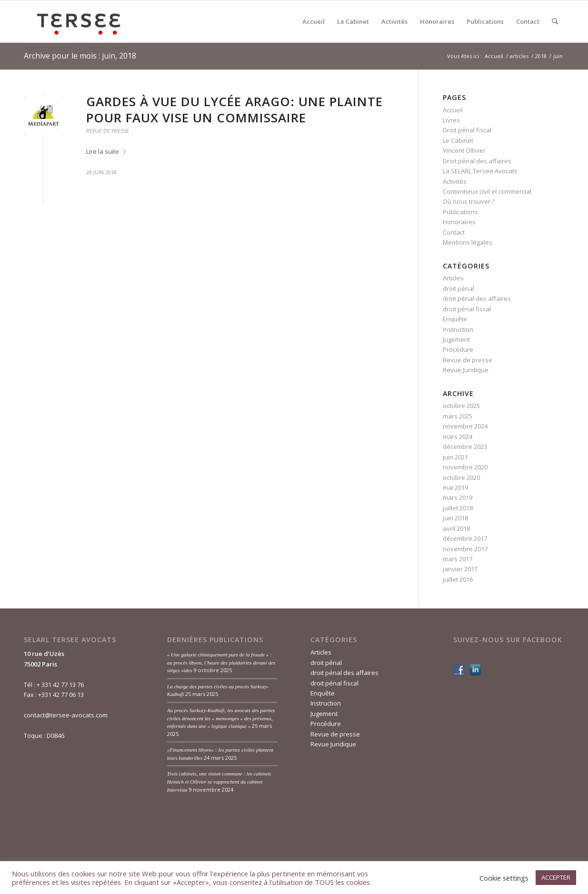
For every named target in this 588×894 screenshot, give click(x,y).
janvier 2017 (460, 569)
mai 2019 (455, 487)
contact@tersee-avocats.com (66, 715)
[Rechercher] (555, 21)
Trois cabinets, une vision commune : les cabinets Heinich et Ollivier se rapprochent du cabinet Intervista (219, 781)
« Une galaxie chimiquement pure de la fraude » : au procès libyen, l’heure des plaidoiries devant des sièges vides (221, 662)
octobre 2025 (461, 406)
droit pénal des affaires (477, 298)
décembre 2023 (465, 447)
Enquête (455, 319)
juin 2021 (455, 457)
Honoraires (459, 222)
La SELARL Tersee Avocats (480, 171)
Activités (455, 181)
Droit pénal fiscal (467, 130)
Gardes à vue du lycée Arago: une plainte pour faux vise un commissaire (234, 109)
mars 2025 (458, 416)
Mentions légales (468, 242)
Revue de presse (108, 131)
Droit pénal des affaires (477, 161)
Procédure (458, 349)
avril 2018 (456, 528)
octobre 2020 (461, 477)
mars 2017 (458, 559)
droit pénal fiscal (467, 309)
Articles (453, 278)
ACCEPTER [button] (556, 877)
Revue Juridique (466, 370)
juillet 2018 (458, 508)
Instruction (458, 329)
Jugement (456, 339)
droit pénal (458, 288)
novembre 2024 (465, 426)
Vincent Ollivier (464, 150)
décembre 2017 (465, 538)
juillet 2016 (458, 579)
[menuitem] (314, 21)
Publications (460, 212)
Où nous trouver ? (469, 201)
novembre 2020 (465, 467)
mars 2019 (458, 497)
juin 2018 (455, 518)
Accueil (453, 110)
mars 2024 (458, 437)
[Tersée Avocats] (79, 21)
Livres (451, 120)
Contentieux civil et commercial (487, 191)
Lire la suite (106, 151)
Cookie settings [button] (504, 878)
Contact (454, 232)
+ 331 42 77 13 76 (60, 685)
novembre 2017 (465, 549)
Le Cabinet (458, 140)
